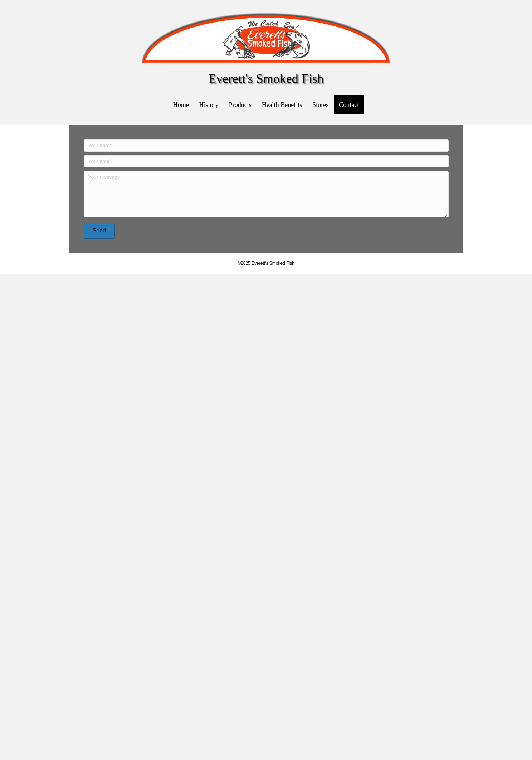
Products (240, 105)
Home (181, 105)
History (209, 105)
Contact (349, 105)
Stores (320, 105)
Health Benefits (282, 105)
